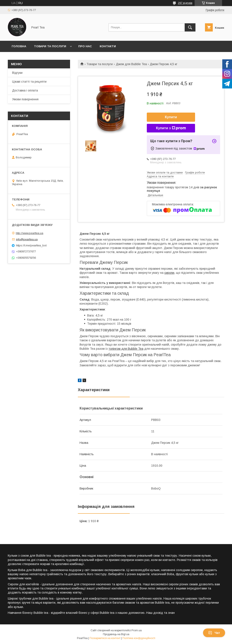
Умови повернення (25, 99)
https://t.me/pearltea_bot (31, 245)
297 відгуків (185, 3)
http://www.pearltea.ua (30, 233)
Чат (214, 633)
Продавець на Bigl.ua (116, 634)
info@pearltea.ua (27, 239)
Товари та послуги (50, 46)
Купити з (171, 128)
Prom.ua (137, 630)
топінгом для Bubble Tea (126, 349)
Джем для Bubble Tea (131, 64)
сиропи (169, 273)
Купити (171, 117)
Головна (19, 46)
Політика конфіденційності (139, 638)
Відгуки (17, 73)
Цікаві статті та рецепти (29, 82)
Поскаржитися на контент (105, 638)
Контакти (108, 46)
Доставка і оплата (25, 90)
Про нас (85, 46)
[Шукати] (190, 27)
